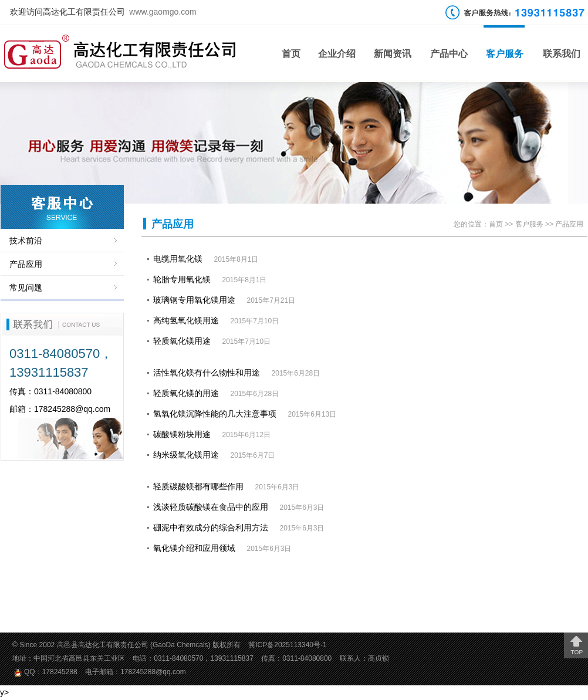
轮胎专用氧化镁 (182, 279)
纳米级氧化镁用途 (186, 455)
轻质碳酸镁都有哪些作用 (198, 486)
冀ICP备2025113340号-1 (287, 645)
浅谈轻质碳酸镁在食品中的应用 (211, 507)
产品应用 (26, 264)
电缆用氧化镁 (178, 259)
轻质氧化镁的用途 (186, 393)
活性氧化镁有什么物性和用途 (207, 373)
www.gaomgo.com (163, 12)
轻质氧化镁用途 (182, 341)
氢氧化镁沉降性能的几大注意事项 (215, 414)
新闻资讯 (393, 54)
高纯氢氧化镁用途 (186, 320)
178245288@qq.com (72, 409)
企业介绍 (337, 54)
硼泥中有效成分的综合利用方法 (211, 527)
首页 (291, 54)
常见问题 (26, 288)
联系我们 (562, 54)
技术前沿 (26, 241)
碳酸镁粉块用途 (182, 434)
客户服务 (505, 54)
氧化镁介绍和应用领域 (194, 548)
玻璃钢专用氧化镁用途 (194, 300)
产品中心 (449, 54)
